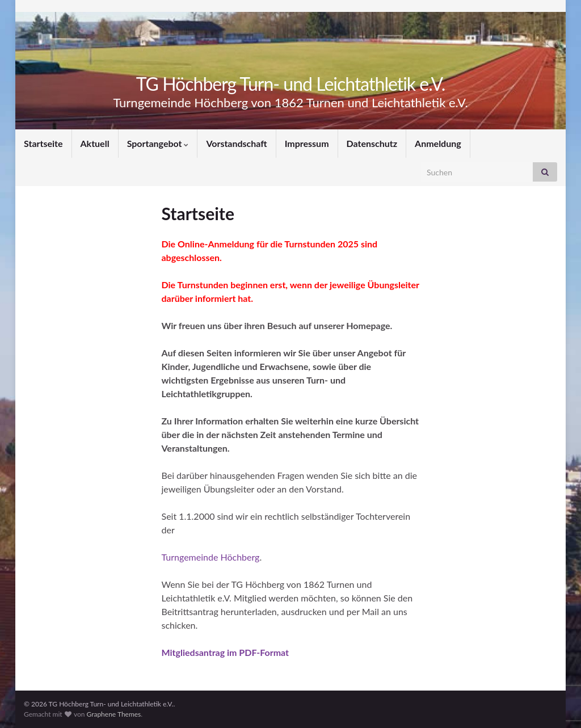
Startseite (43, 143)
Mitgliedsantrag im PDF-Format (226, 652)
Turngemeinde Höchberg (211, 557)
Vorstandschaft (236, 143)
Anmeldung (438, 143)
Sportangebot (158, 143)
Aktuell (95, 143)
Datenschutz (372, 143)
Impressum (307, 143)
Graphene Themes (113, 714)
